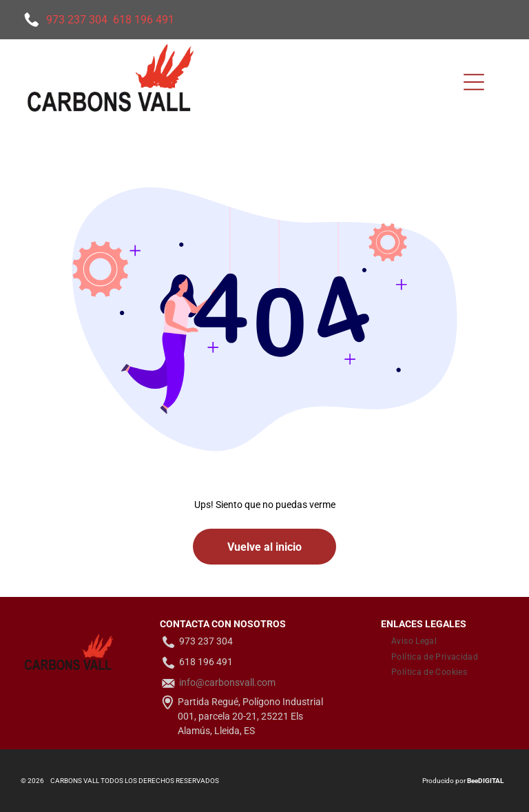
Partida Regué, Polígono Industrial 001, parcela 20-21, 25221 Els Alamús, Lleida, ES (250, 716)
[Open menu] (474, 82)
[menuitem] (414, 641)
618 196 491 (144, 20)
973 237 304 (77, 20)
